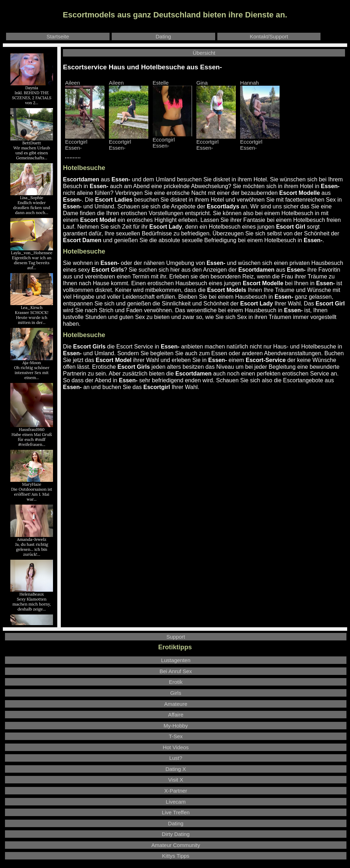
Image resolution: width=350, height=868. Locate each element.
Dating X (176, 769)
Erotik (176, 682)
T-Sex (176, 736)
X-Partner (176, 791)
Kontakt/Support (269, 36)
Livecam (176, 802)
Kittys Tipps (176, 856)
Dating (163, 36)
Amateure (176, 704)
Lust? (176, 758)
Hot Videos (176, 747)
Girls (176, 693)
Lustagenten (176, 660)
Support (176, 637)
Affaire (176, 715)
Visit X (176, 780)
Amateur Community (176, 845)
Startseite (58, 36)
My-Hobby (176, 726)
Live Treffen (176, 812)
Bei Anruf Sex (176, 671)
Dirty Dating (176, 834)
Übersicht (204, 53)
